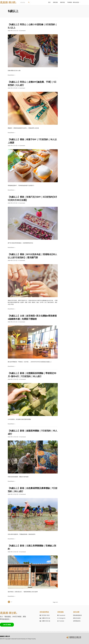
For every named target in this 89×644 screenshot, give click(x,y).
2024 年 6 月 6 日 (13, 88)
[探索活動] (29, 2)
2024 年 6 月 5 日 (13, 146)
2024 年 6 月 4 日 (13, 322)
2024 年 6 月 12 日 (13, 31)
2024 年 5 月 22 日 (13, 494)
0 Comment (22, 31)
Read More (12, 75)
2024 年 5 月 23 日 (13, 379)
